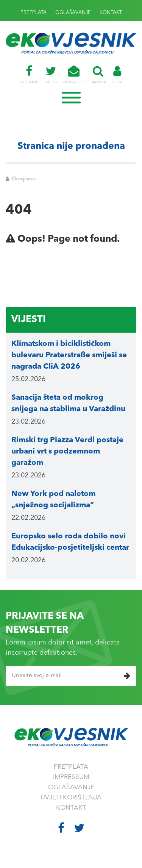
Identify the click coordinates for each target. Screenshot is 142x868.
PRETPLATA (34, 13)
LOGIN (117, 75)
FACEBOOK (29, 75)
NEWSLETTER (74, 75)
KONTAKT (111, 13)
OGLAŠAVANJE (73, 13)
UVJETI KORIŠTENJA (71, 798)
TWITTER (51, 75)
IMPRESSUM (71, 777)
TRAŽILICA (98, 75)
